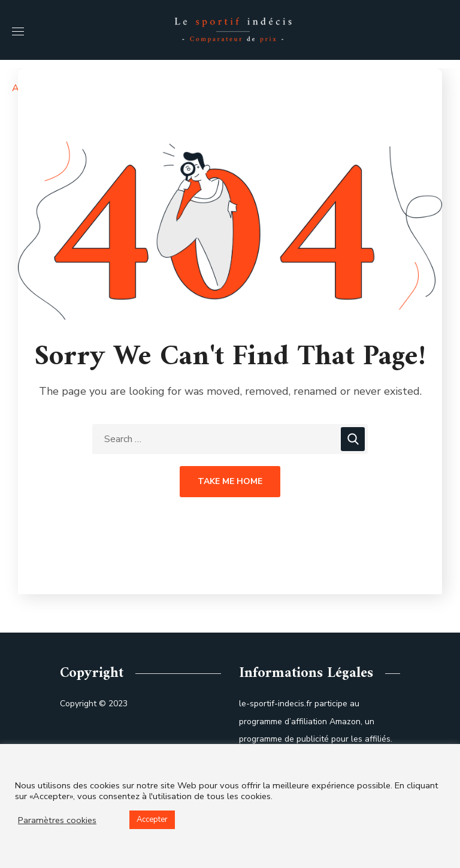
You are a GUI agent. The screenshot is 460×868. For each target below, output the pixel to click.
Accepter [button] (152, 819)
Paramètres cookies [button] (57, 820)
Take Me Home (230, 481)
